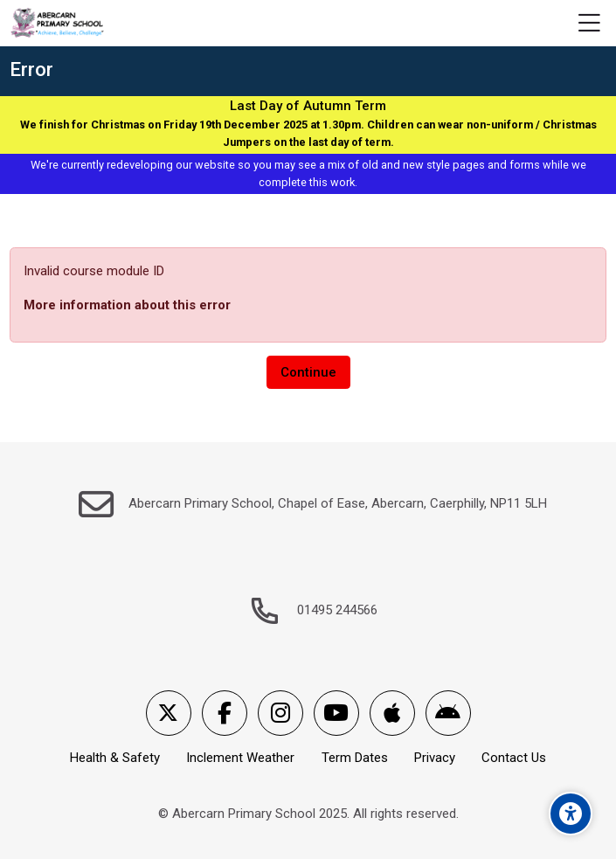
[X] (169, 713)
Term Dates (355, 758)
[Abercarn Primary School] (58, 24)
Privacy (435, 758)
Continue (308, 372)
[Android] (448, 713)
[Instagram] (280, 713)
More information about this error (127, 305)
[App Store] (392, 713)
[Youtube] (336, 713)
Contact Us (514, 758)
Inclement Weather (240, 758)
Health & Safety (115, 758)
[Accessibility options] (571, 814)
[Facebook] (225, 713)
